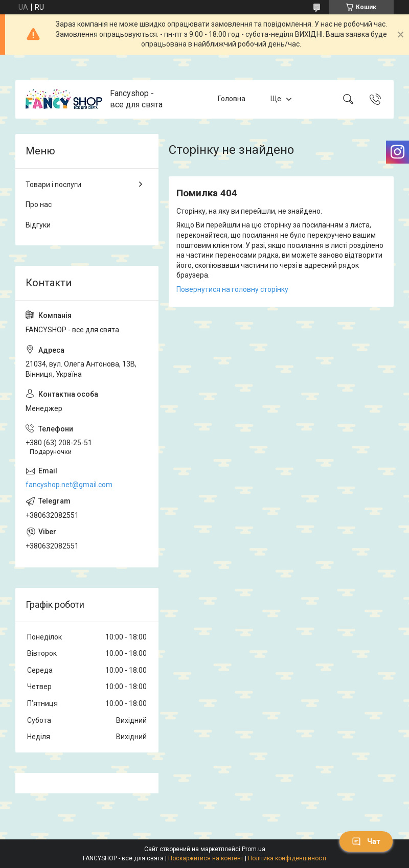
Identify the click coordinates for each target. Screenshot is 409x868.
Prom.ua (254, 849)
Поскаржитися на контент (206, 858)
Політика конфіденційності (287, 858)
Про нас (39, 204)
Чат (366, 841)
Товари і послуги (53, 185)
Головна (232, 99)
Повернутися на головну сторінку (232, 289)
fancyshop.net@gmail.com (69, 485)
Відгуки (38, 225)
